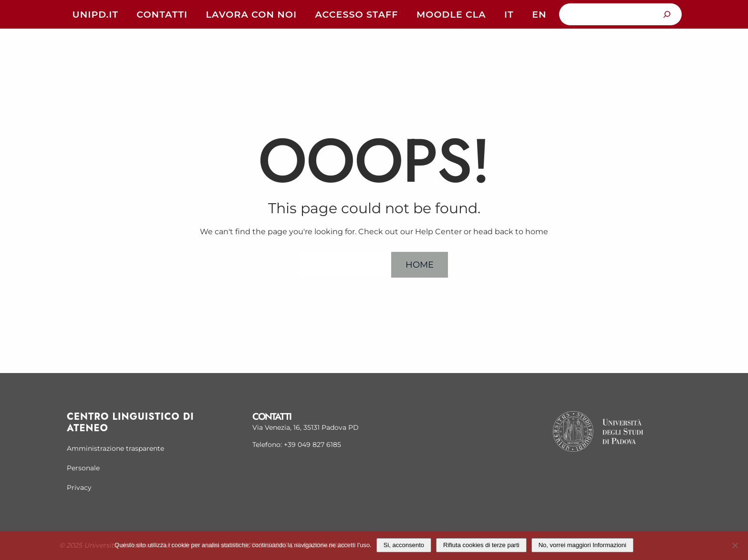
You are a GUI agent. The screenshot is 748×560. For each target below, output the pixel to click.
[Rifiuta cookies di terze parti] (735, 544)
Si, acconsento (404, 545)
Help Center (346, 264)
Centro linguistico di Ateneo (130, 422)
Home (420, 264)
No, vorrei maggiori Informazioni (582, 545)
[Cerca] (667, 14)
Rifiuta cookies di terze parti (481, 545)
